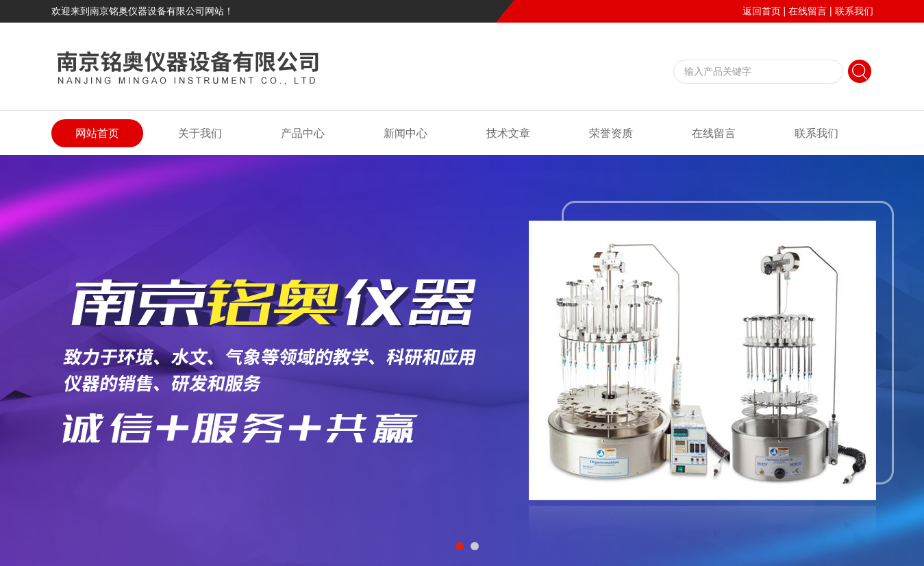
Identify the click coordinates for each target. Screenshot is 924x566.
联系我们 (854, 11)
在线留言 (808, 11)
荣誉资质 (611, 133)
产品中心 (303, 133)
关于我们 (200, 133)
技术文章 (508, 133)
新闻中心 (405, 133)
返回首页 (762, 11)
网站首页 (97, 133)
